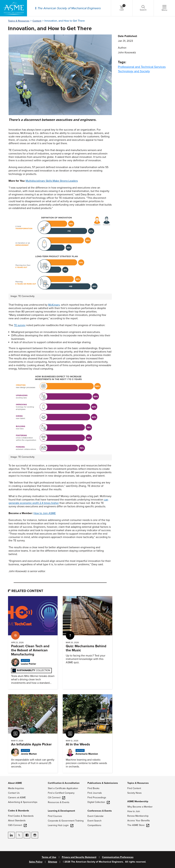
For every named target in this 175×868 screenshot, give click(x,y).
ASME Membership (138, 801)
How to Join (134, 811)
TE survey (20, 325)
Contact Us (14, 793)
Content (37, 21)
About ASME (15, 783)
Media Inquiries (16, 788)
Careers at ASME (17, 798)
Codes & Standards (19, 811)
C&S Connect (17, 825)
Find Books (93, 788)
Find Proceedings (97, 798)
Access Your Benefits (139, 821)
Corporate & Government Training (66, 821)
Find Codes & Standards (21, 816)
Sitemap (53, 862)
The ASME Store (138, 825)
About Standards (17, 821)
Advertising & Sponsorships (23, 802)
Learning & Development (61, 811)
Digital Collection (99, 802)
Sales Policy (36, 862)
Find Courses (55, 816)
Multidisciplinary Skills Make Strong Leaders (52, 181)
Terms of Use (49, 857)
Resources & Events (59, 802)
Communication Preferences (118, 857)
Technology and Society (134, 71)
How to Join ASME (45, 513)
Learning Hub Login (61, 825)
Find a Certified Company (61, 793)
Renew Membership (138, 816)
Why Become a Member (140, 807)
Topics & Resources (19, 21)
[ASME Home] (14, 8)
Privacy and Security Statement (79, 857)
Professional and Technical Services (142, 67)
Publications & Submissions (103, 783)
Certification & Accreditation (64, 783)
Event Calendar (96, 816)
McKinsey (54, 305)
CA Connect (56, 798)
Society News (134, 793)
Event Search (95, 821)
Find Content (134, 788)
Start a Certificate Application (63, 788)
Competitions (94, 825)
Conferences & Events (100, 811)
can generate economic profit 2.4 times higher (58, 501)
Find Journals (95, 793)
